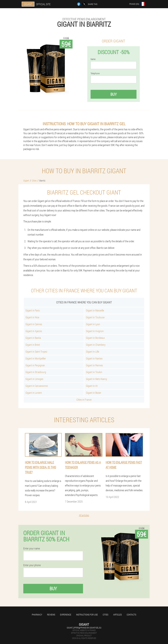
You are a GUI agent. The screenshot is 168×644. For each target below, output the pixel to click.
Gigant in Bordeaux (95, 338)
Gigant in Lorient (34, 393)
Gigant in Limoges (34, 379)
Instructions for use (87, 615)
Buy (114, 94)
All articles (84, 515)
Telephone (95, 73)
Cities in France (84, 400)
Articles (117, 615)
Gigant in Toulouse (95, 317)
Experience (66, 615)
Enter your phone (32, 565)
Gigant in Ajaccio (34, 331)
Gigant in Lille (93, 352)
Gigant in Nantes (94, 358)
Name (93, 59)
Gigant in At (92, 386)
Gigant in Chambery (96, 345)
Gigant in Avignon (95, 331)
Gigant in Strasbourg (36, 372)
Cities (105, 615)
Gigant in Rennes (94, 365)
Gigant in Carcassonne (37, 386)
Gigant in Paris (33, 310)
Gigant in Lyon (93, 324)
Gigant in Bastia (33, 338)
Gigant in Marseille (95, 310)
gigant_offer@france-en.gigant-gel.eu (84, 628)
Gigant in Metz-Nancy (97, 379)
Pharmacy (37, 615)
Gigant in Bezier (94, 393)
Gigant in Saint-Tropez (36, 352)
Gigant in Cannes (34, 324)
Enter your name (32, 548)
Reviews (51, 615)
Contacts (131, 615)
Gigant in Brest (33, 345)
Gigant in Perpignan (35, 365)
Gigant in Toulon (94, 372)
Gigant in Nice (32, 317)
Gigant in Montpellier (36, 358)
